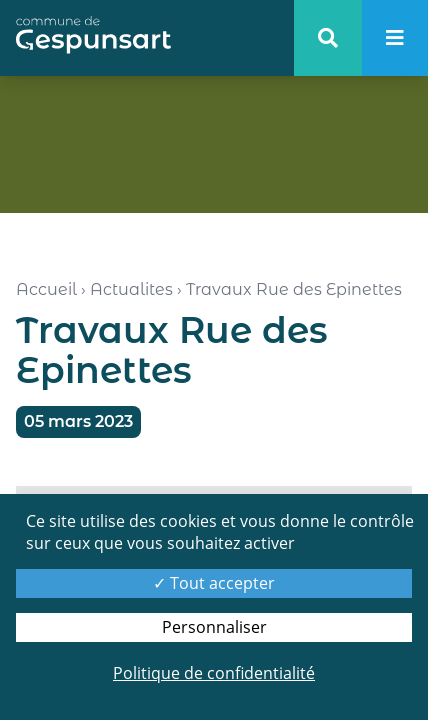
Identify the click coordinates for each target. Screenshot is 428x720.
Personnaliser (214, 627)
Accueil (46, 289)
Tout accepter (214, 583)
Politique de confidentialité (214, 673)
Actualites (131, 289)
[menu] (395, 38)
